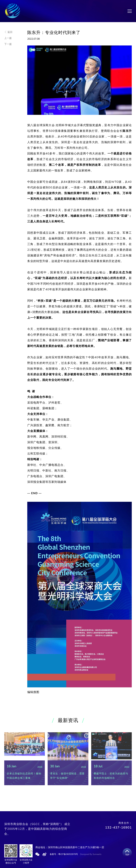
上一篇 (8, 38)
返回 (8, 32)
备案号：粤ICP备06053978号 (64, 854)
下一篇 (8, 44)
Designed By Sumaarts (91, 854)
